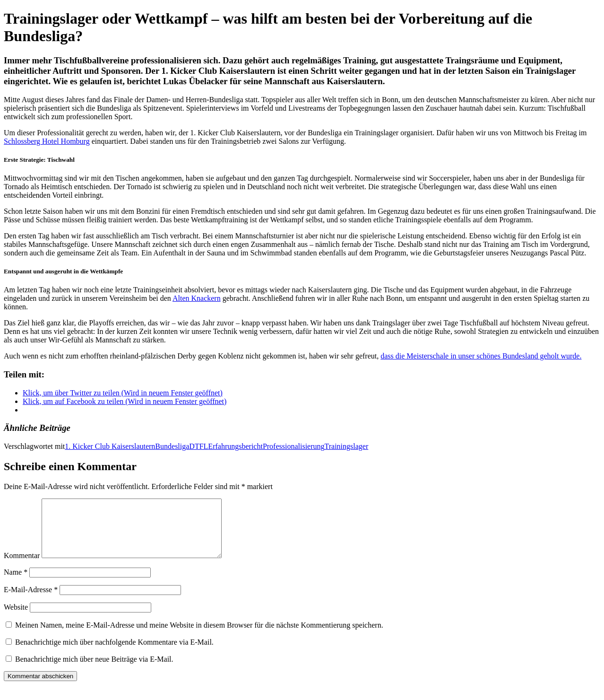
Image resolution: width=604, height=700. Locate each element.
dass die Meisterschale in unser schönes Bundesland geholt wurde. (481, 356)
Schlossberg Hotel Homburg (47, 141)
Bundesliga (172, 446)
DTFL (198, 446)
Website (16, 618)
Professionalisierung (294, 446)
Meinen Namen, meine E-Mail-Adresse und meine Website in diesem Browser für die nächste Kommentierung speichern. (199, 636)
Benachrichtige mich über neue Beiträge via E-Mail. (94, 670)
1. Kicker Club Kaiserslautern (110, 446)
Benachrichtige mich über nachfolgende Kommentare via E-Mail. (114, 653)
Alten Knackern (197, 298)
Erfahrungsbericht (235, 446)
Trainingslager (347, 446)
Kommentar (22, 567)
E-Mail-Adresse (31, 601)
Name (16, 583)
